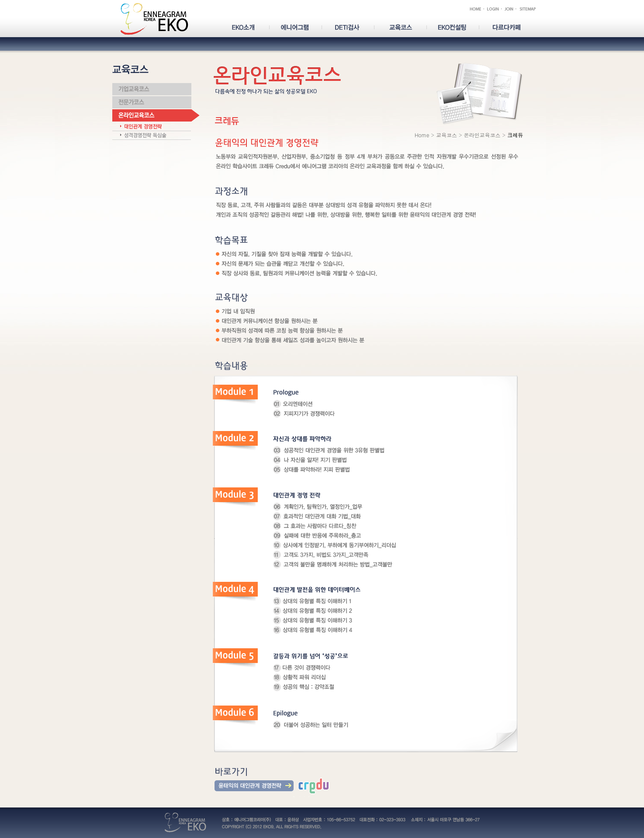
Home (422, 135)
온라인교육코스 (482, 135)
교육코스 (447, 135)
